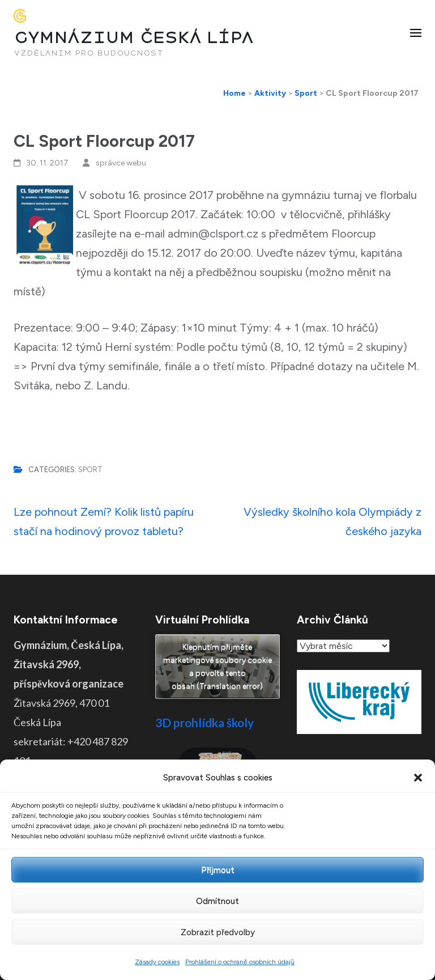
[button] (418, 778)
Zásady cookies (157, 962)
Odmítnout (217, 901)
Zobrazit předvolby (218, 932)
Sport (90, 470)
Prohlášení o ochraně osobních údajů (240, 962)
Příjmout (218, 870)
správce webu (121, 163)
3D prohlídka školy (204, 722)
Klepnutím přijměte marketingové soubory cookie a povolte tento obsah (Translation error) (217, 667)
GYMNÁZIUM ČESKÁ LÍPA (134, 38)
